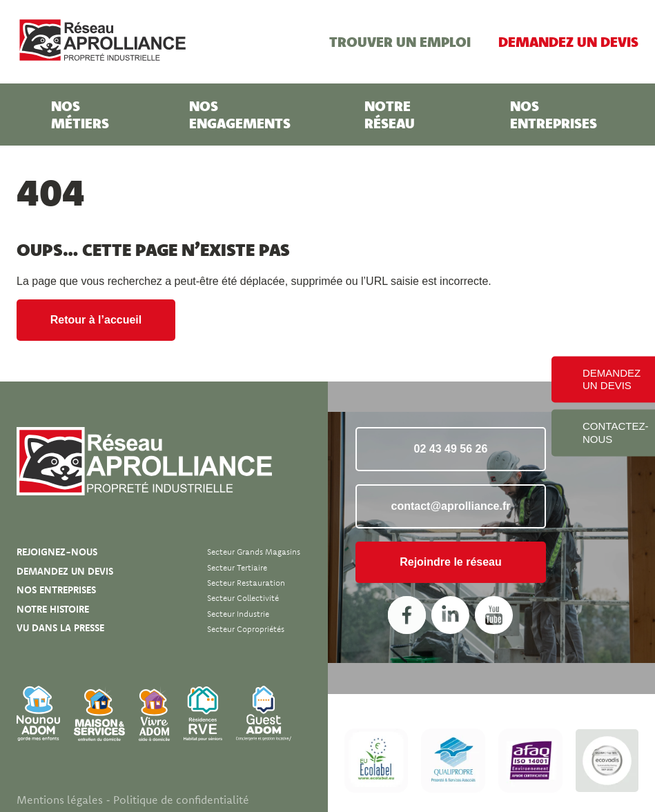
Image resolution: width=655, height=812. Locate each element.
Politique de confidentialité (181, 800)
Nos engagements (240, 114)
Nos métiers (80, 114)
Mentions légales (60, 800)
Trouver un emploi (400, 41)
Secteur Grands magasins (254, 552)
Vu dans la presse (60, 628)
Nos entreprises (554, 114)
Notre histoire (53, 609)
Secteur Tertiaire (237, 567)
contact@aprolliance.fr (451, 506)
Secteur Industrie (238, 614)
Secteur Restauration (246, 583)
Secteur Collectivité (243, 598)
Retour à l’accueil (96, 320)
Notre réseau (390, 114)
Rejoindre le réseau (451, 562)
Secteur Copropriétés (246, 629)
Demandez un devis (568, 41)
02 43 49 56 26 (451, 449)
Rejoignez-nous (57, 552)
